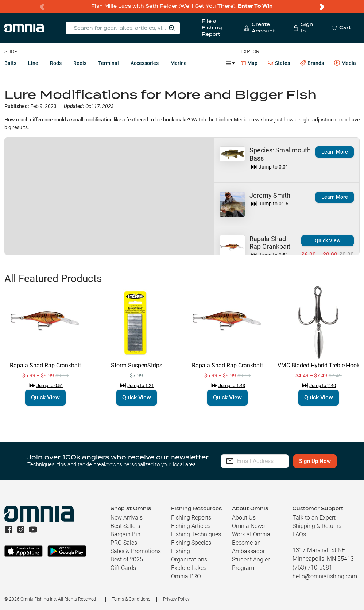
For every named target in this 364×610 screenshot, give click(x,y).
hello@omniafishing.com (325, 576)
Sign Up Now (325, 461)
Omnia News (248, 526)
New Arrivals (127, 518)
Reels (80, 63)
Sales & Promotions (136, 551)
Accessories (145, 63)
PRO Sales (124, 543)
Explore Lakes (189, 568)
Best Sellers (125, 526)
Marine (179, 63)
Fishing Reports (191, 518)
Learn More (335, 152)
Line (33, 63)
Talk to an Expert (314, 518)
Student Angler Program (251, 564)
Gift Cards (123, 568)
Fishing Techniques (196, 534)
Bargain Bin (125, 534)
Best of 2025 (127, 559)
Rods (56, 63)
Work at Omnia (251, 534)
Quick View (328, 240)
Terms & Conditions (131, 599)
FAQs (299, 534)
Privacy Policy (176, 599)
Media (345, 63)
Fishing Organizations (189, 555)
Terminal (109, 63)
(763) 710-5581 (312, 567)
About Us (244, 518)
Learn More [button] (335, 197)
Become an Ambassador (248, 547)
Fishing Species (191, 543)
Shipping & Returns (317, 526)
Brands (312, 63)
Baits (10, 63)
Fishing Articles (191, 526)
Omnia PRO (186, 576)
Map (249, 63)
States (279, 63)
